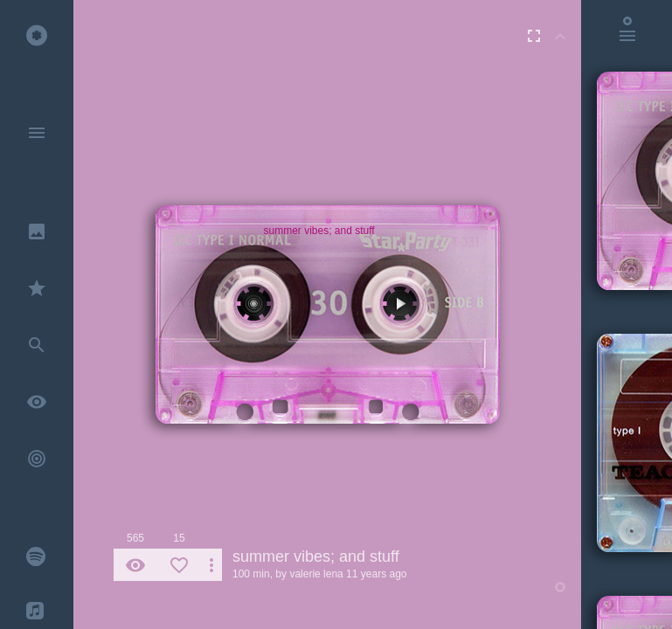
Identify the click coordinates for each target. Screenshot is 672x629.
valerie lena (316, 574)
